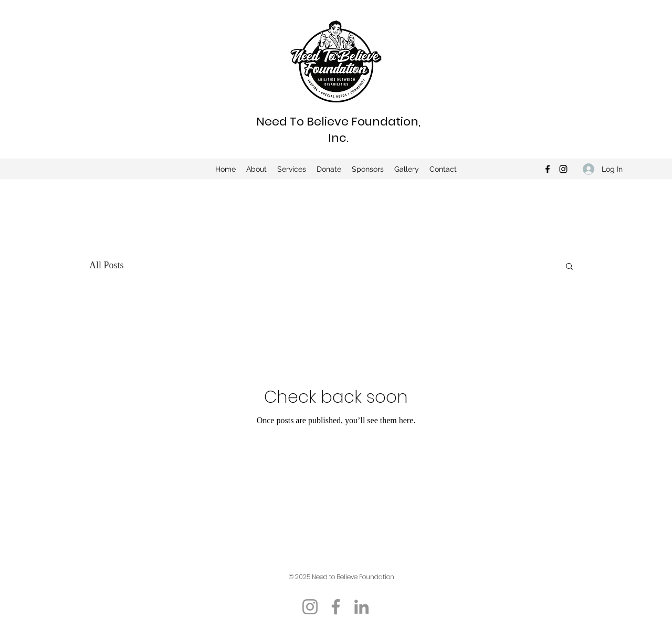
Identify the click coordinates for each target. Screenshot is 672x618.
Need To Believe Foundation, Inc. (338, 130)
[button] (569, 267)
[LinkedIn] (361, 607)
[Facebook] (548, 169)
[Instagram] (563, 169)
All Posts (107, 265)
